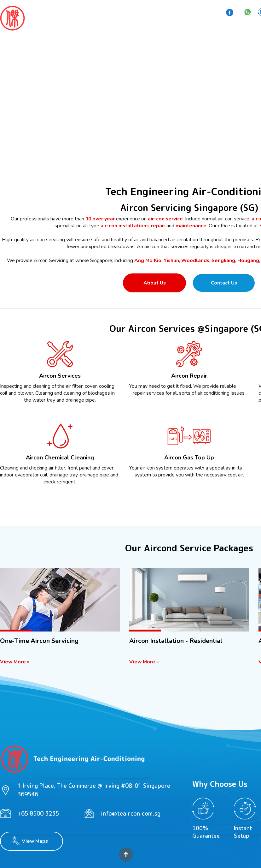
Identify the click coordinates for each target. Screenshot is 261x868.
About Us (154, 283)
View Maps (35, 841)
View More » (15, 662)
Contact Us (224, 283)
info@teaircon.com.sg (131, 814)
